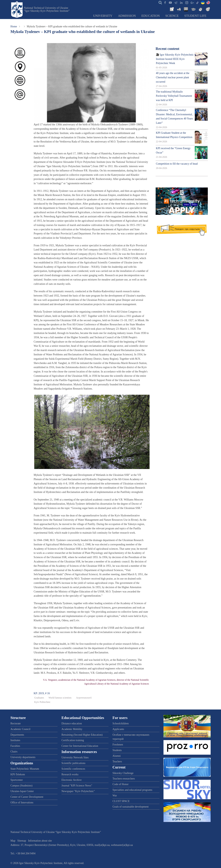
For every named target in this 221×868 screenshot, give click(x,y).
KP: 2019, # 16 (42, 693)
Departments (17, 735)
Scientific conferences (73, 769)
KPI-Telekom (18, 774)
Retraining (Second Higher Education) (82, 735)
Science (172, 16)
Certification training (73, 740)
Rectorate (16, 723)
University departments (23, 757)
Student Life (195, 16)
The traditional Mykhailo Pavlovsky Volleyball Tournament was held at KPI (174, 96)
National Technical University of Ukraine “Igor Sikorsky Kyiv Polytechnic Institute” (47, 9)
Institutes (15, 740)
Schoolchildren (121, 723)
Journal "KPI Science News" (77, 786)
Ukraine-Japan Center (22, 791)
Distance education (72, 723)
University (103, 16)
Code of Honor (121, 784)
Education (151, 16)
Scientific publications (73, 763)
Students (117, 750)
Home (14, 26)
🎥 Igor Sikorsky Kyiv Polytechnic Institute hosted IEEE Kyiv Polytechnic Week (175, 59)
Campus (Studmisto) (22, 786)
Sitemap (22, 841)
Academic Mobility (72, 729)
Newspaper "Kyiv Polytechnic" (78, 791)
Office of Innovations (22, 802)
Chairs (14, 752)
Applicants (118, 729)
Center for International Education (80, 746)
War (115, 796)
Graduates (39, 698)
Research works (70, 774)
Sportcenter (17, 780)
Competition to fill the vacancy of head (177, 164)
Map (13, 841)
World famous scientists (60, 698)
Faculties (15, 746)
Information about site (40, 841)
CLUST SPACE (121, 801)
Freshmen (118, 745)
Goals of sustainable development (131, 807)
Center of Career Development (27, 797)
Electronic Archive (72, 780)
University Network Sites (75, 757)
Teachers (117, 761)
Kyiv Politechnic (42, 702)
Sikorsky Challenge (123, 773)
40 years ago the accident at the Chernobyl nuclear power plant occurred (173, 77)
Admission (127, 16)
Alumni (117, 756)
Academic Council (20, 729)
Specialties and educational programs (132, 790)
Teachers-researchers (124, 779)
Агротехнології (84, 698)
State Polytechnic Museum (25, 769)
